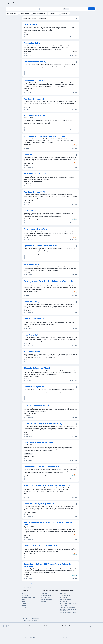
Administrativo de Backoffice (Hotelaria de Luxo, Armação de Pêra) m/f (48, 282)
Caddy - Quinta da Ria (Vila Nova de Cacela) (41, 545)
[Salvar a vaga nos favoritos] (76, 25)
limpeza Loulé (44, 593)
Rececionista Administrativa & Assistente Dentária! (44, 136)
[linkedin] (94, 626)
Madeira (24, 603)
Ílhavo (23, 601)
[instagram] (86, 626)
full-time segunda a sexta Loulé (67, 607)
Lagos (24, 599)
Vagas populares (64, 628)
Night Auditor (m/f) (32, 335)
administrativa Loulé (46, 597)
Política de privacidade (66, 634)
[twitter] (90, 626)
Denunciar (74, 37)
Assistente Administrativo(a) (36, 62)
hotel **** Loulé (64, 605)
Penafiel (24, 607)
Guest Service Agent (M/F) (35, 387)
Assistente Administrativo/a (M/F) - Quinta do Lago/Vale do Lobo (48, 524)
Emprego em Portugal (65, 630)
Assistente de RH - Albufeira (35, 229)
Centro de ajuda (28, 630)
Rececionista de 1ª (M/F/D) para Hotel (39, 504)
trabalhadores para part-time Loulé (68, 613)
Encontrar (92, 9)
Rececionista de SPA (32, 352)
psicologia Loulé (45, 601)
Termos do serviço (65, 632)
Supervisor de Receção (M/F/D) (36, 405)
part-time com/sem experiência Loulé (69, 603)
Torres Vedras (25, 595)
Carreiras (26, 634)
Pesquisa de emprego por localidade (30, 620)
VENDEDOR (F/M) (31, 25)
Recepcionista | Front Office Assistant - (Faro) (42, 467)
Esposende (25, 605)
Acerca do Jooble (28, 628)
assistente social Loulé (46, 599)
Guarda (24, 593)
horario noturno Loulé (46, 595)
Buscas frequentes (28, 587)
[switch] (77, 18)
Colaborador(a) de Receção (35, 80)
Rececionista (29, 155)
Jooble (11, 641)
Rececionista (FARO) (32, 43)
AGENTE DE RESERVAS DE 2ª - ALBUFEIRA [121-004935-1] (47, 485)
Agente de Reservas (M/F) (34, 192)
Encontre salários (64, 638)
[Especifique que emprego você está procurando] (21, 9)
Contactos (27, 632)
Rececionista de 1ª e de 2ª (34, 115)
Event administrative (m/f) (34, 318)
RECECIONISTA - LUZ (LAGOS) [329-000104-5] (43, 424)
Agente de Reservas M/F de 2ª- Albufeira (40, 246)
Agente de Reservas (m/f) (34, 99)
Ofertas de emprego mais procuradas (31, 618)
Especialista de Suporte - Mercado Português (42, 442)
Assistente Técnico (32, 211)
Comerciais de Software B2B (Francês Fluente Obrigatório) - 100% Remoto (48, 565)
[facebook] (82, 626)
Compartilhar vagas (47, 628)
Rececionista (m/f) (31, 264)
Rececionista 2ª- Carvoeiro (35, 173)
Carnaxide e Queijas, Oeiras (28, 597)
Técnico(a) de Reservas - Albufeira (38, 368)
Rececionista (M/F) (31, 302)
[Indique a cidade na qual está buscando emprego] (53, 9)
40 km (66, 9)
